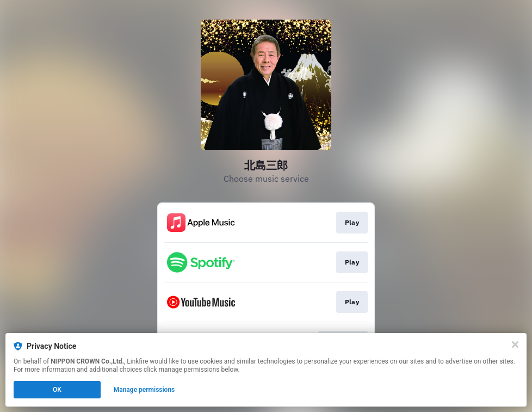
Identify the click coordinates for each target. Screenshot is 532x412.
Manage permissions (144, 390)
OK (57, 390)
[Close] (515, 345)
